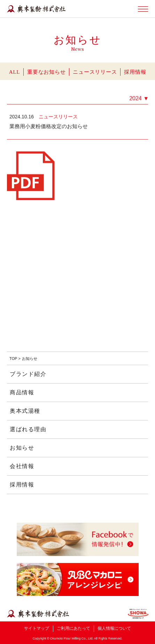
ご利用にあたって (73, 628)
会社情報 (22, 466)
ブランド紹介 (28, 374)
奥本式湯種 (25, 411)
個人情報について (114, 628)
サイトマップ (37, 628)
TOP (13, 359)
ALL (14, 72)
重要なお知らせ (46, 72)
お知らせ (22, 448)
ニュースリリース (95, 72)
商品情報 (22, 392)
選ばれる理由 (28, 429)
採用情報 (135, 72)
